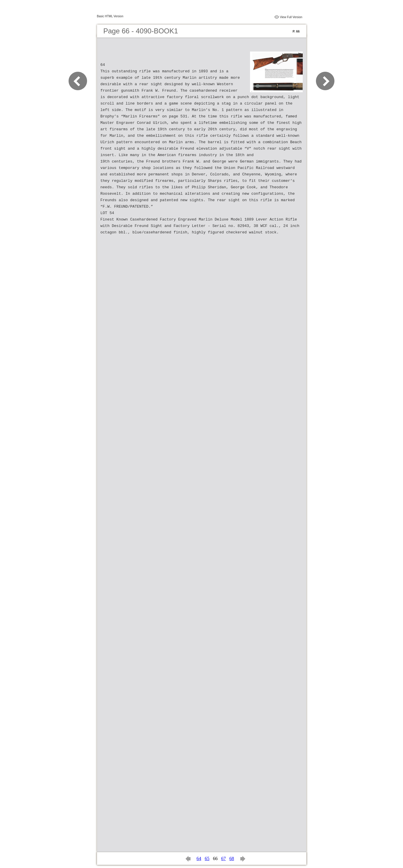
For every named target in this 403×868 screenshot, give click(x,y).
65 (207, 858)
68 (232, 858)
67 (224, 858)
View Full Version (291, 17)
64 (199, 858)
